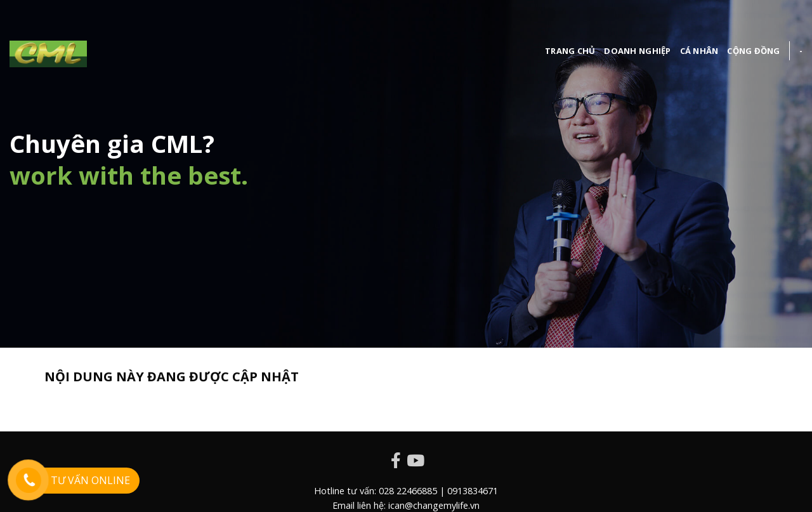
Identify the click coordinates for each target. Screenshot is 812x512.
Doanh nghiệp (637, 51)
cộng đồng (753, 51)
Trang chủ (570, 51)
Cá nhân (699, 51)
